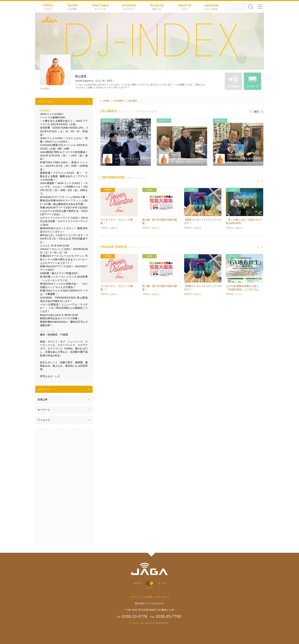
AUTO (149, 588)
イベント (239, 294)
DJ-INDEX (129, 7)
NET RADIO (73, 7)
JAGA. (136, 623)
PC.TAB (162, 583)
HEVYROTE (185, 7)
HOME (106, 101)
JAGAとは (135, 597)
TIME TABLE (100, 7)
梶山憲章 (133, 101)
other (117, 155)
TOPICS (48, 7)
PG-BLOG (157, 7)
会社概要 (148, 597)
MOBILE (138, 583)
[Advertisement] (64, 486)
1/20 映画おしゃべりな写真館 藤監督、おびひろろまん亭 (187, 162)
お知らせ (114, 228)
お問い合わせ (162, 597)
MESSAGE (212, 7)
